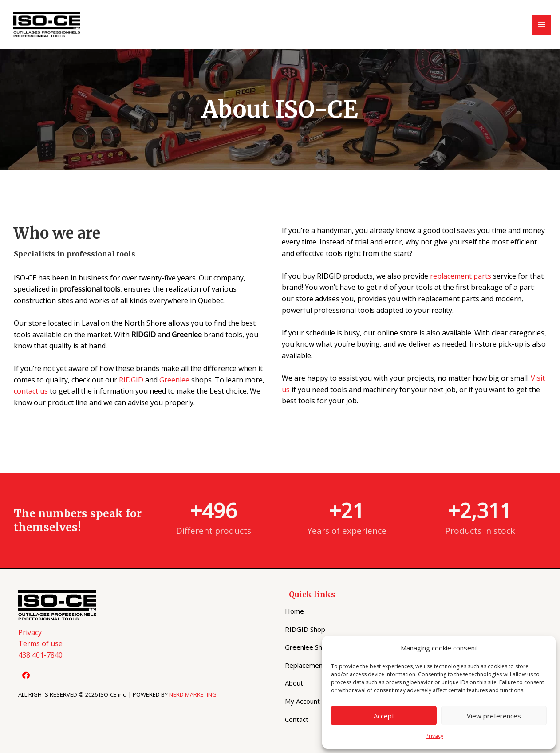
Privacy (434, 736)
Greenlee (174, 380)
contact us (31, 391)
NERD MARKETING (193, 694)
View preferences (494, 716)
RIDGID (131, 380)
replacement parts (461, 276)
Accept (384, 716)
